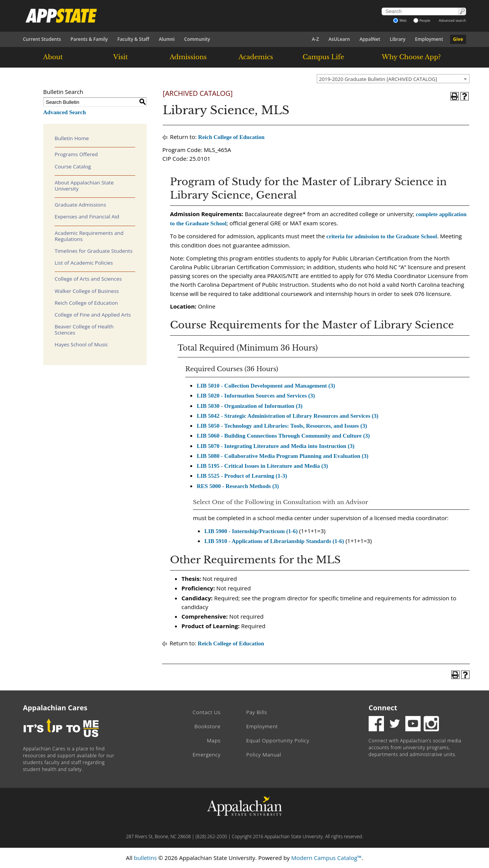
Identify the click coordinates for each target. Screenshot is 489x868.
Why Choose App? (411, 57)
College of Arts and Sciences (88, 279)
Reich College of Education (86, 303)
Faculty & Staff (133, 39)
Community (197, 39)
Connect (383, 708)
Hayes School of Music (81, 344)
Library (398, 39)
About (53, 57)
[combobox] (393, 79)
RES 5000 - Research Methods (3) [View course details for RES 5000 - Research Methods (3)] (238, 486)
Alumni (167, 39)
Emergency (206, 755)
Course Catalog (73, 166)
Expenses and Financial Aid (87, 217)
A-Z (315, 39)
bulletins (145, 858)
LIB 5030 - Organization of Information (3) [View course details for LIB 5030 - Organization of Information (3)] (250, 406)
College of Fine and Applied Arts (93, 315)
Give (458, 39)
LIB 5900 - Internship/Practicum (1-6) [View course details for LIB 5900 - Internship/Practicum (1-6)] (251, 531)
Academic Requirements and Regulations (89, 236)
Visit (121, 57)
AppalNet (370, 39)
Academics (256, 57)
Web (400, 20)
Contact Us (206, 712)
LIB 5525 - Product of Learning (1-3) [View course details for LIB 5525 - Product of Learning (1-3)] (242, 476)
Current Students (42, 39)
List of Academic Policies (84, 263)
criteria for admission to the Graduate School (382, 236)
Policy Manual (264, 755)
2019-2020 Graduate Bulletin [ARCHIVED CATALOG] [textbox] (378, 79)
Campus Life (323, 57)
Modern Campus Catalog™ (326, 858)
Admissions (188, 57)
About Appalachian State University (84, 186)
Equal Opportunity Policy (278, 740)
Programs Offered (76, 154)
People (422, 20)
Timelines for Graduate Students (94, 251)
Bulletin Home (72, 138)
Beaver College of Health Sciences (84, 330)
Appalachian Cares (55, 708)
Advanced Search (65, 112)
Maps (214, 740)
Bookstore (207, 726)
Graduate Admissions (80, 205)
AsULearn (339, 39)
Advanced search (453, 20)
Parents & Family (89, 39)
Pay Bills (257, 712)
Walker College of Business (87, 291)
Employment (429, 39)
